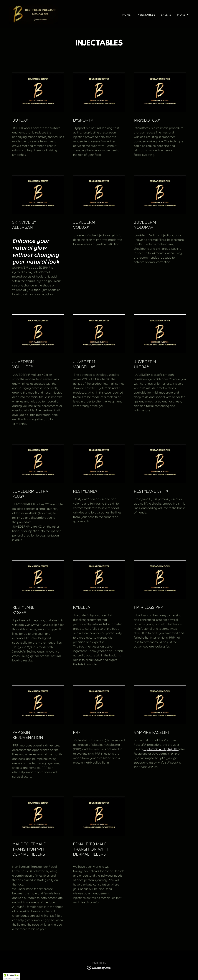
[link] (33, 14)
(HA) (169, 749)
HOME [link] (127, 15)
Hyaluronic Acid (155, 749)
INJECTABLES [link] (146, 15)
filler (176, 749)
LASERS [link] (166, 15)
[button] (183, 15)
